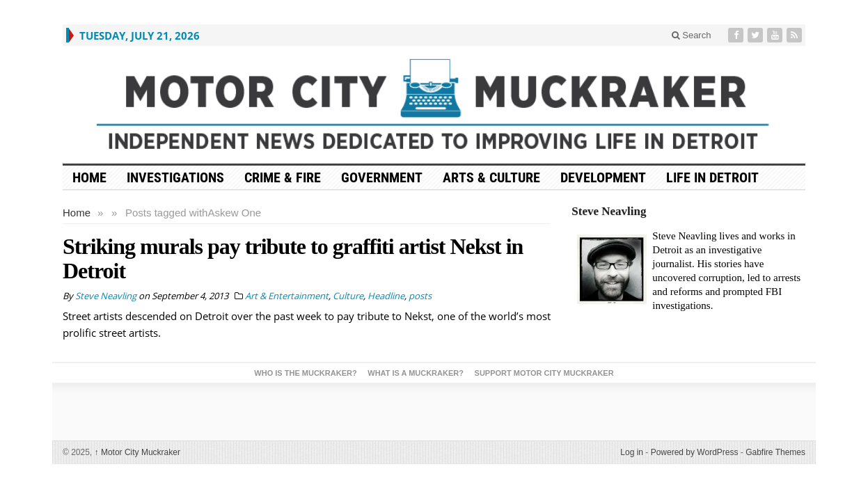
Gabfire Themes (775, 452)
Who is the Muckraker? (305, 373)
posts (420, 296)
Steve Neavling (609, 211)
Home (77, 213)
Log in (632, 452)
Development (603, 177)
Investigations (175, 177)
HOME (89, 177)
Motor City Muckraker (137, 452)
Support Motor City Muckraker (544, 373)
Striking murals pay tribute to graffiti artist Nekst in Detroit (293, 259)
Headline (386, 296)
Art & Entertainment (287, 296)
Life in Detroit (712, 177)
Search (692, 35)
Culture (348, 296)
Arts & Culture (491, 177)
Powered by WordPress (695, 452)
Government (382, 177)
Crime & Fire (283, 177)
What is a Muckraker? (416, 373)
